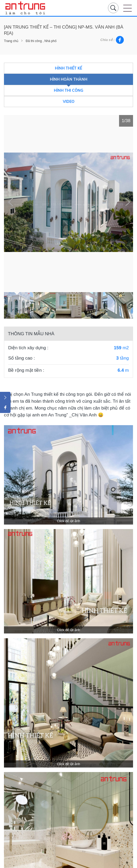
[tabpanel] (68, 202)
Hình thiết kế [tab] (68, 68)
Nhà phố (50, 41)
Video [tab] (69, 102)
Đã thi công (34, 41)
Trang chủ (11, 41)
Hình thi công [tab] (68, 90)
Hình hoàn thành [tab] (69, 79)
